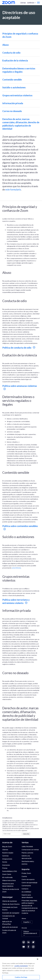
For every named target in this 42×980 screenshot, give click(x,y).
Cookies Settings (21, 977)
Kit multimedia (7, 877)
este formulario (13, 190)
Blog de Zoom (7, 847)
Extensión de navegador (11, 913)
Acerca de (7, 843)
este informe (16, 568)
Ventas (25, 843)
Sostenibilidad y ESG (10, 871)
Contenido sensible (12, 80)
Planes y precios (27, 853)
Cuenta (24, 876)
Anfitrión (31, 3)
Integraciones (7, 859)
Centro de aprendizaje (29, 883)
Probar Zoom (26, 873)
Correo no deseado (12, 111)
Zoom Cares (7, 874)
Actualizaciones (7, 818)
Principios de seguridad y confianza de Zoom (20, 35)
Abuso (6, 45)
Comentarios (26, 886)
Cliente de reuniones (10, 901)
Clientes (5, 850)
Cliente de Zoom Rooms (11, 904)
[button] (27, 922)
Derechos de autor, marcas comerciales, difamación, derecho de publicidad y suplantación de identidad (21, 124)
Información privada (13, 103)
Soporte (26, 869)
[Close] (38, 959)
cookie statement (21, 966)
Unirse (23, 3)
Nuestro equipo (8, 853)
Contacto (25, 889)
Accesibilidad (26, 892)
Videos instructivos (9, 880)
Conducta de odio (11, 53)
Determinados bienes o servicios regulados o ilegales (19, 70)
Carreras (5, 856)
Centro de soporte (28, 879)
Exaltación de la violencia (15, 60)
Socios (5, 862)
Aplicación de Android (10, 927)
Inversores (6, 865)
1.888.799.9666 (27, 847)
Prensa (5, 868)
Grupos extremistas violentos (17, 95)
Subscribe (26, 834)
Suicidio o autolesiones (14, 87)
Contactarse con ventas (30, 850)
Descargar (7, 897)
